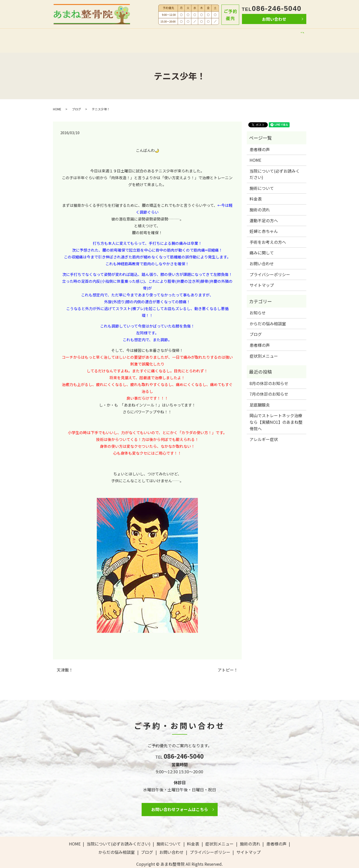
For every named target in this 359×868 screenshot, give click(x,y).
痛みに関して (262, 242)
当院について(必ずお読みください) (107, 35)
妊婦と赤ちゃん (264, 220)
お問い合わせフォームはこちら (180, 798)
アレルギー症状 (264, 428)
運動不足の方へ (264, 209)
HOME (66, 35)
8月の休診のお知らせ (269, 372)
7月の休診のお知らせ (269, 383)
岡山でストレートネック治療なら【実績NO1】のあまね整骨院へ (276, 411)
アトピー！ (228, 659)
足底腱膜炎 (260, 394)
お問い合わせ (274, 19)
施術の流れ (199, 35)
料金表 (178, 35)
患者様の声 (224, 35)
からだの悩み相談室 (257, 35)
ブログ (286, 35)
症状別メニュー (264, 345)
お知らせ (258, 302)
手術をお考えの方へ (268, 231)
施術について (155, 35)
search (301, 36)
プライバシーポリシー (270, 263)
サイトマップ (262, 274)
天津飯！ (65, 659)
